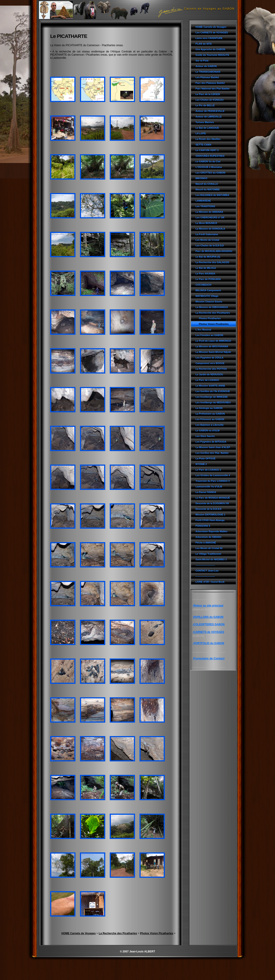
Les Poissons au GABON (210, 419)
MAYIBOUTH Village (207, 296)
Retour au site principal (208, 606)
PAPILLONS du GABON (208, 617)
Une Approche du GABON (210, 49)
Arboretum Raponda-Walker (212, 531)
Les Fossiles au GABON (209, 335)
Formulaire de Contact (209, 658)
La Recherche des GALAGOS (212, 262)
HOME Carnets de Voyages (211, 27)
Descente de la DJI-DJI (208, 509)
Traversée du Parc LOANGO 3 (213, 481)
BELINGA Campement (208, 290)
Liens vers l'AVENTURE (209, 38)
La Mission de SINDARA (209, 212)
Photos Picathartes (210, 318)
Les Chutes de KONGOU (209, 100)
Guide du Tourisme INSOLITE (212, 55)
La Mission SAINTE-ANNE (210, 386)
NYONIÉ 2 (201, 464)
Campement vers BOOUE (210, 363)
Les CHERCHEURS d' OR (210, 217)
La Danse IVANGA (206, 492)
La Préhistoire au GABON (210, 414)
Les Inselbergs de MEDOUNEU (213, 402)
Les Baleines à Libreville (209, 425)
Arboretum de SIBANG (208, 537)
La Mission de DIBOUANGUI (212, 307)
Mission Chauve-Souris (209, 302)
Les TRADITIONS (205, 206)
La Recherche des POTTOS (211, 369)
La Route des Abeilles (208, 139)
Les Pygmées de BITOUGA (211, 442)
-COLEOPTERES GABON (209, 624)
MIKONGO (201, 178)
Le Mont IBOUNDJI (206, 223)
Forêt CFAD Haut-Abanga (210, 520)
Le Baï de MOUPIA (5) (208, 257)
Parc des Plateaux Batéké (210, 83)
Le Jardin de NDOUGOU (209, 374)
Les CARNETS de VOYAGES (212, 33)
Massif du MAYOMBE (208, 189)
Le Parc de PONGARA (208, 279)
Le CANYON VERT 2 (207, 150)
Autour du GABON (206, 66)
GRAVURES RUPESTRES (210, 156)
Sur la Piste (202, 61)
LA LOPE (201, 133)
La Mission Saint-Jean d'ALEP (213, 447)
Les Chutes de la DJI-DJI (210, 246)
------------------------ (205, 565)
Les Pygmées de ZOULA (209, 358)
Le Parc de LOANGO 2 (208, 470)
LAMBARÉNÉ (203, 201)
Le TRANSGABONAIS (208, 72)
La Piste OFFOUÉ (205, 458)
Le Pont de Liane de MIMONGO (213, 341)
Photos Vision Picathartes (214, 324)
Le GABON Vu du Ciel (208, 161)
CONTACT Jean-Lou (207, 571)
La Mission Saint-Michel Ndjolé (213, 352)
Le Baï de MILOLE (206, 268)
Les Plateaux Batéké (207, 77)
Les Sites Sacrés (205, 436)
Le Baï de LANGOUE (207, 128)
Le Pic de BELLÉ (205, 105)
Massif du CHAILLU (207, 184)
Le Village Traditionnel (208, 554)
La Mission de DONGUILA (210, 229)
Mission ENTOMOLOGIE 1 (210, 515)
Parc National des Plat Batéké (213, 89)
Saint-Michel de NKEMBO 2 (211, 559)
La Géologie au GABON (209, 408)
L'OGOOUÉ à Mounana (209, 167)
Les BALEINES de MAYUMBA (212, 195)
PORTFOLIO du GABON (209, 643)
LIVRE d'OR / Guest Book (210, 582)
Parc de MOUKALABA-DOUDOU (214, 251)
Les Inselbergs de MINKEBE (212, 397)
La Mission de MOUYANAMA (212, 346)
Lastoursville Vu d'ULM (209, 487)
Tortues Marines (205, 122)
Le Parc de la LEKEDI (208, 94)
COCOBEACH (203, 285)
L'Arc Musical (203, 330)
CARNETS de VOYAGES (209, 632)
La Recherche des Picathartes (213, 313)
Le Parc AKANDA (205, 274)
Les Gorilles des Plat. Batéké (212, 453)
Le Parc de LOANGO (207, 380)
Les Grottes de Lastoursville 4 (213, 475)
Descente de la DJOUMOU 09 (212, 503)
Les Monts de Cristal (207, 240)
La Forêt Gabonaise (207, 234)
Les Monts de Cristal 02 (209, 548)
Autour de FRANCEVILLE (210, 111)
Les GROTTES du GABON (210, 173)
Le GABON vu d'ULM (207, 430)
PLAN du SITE (204, 44)
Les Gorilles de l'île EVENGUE (213, 391)
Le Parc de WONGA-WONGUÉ (213, 498)
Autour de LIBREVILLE (209, 117)
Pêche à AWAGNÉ (206, 543)
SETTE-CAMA (203, 145)
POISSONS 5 (203, 526)
